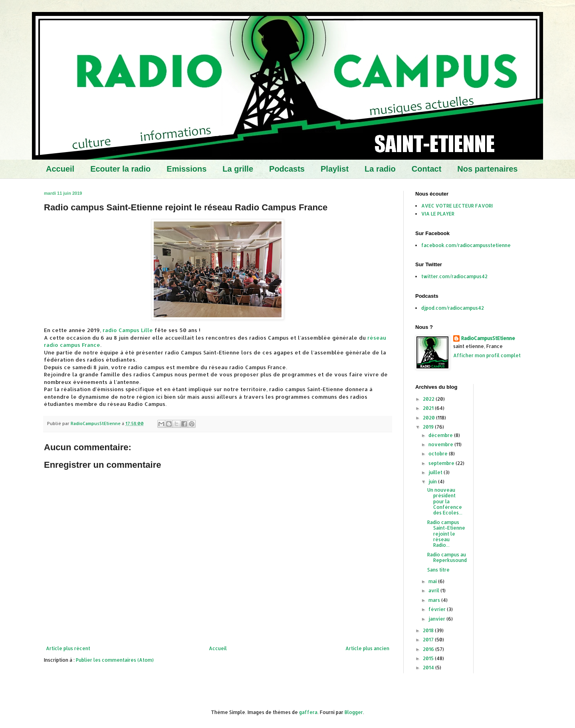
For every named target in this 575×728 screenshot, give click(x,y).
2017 (429, 640)
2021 (429, 408)
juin (433, 482)
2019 (429, 427)
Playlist (335, 169)
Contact (426, 169)
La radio (380, 169)
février (438, 609)
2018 (429, 630)
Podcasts (287, 169)
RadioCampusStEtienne (488, 338)
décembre (441, 435)
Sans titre (438, 570)
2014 (429, 668)
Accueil (60, 169)
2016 (429, 649)
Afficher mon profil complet (487, 355)
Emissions (186, 169)
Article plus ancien (367, 648)
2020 (429, 418)
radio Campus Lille (128, 330)
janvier (437, 619)
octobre (439, 454)
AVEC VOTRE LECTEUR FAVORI (457, 206)
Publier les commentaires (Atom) (115, 660)
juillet (436, 472)
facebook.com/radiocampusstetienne (466, 245)
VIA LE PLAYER (438, 214)
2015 (429, 658)
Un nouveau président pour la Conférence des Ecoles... (445, 501)
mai (433, 581)
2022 (429, 399)
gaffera (308, 712)
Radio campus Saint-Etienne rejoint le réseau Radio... (446, 534)
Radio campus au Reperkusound (447, 557)
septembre (442, 463)
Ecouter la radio (120, 169)
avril (434, 591)
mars (435, 600)
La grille (238, 169)
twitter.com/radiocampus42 (454, 276)
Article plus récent (68, 648)
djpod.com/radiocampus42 (453, 308)
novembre (441, 444)
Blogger (354, 712)
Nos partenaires (487, 169)
